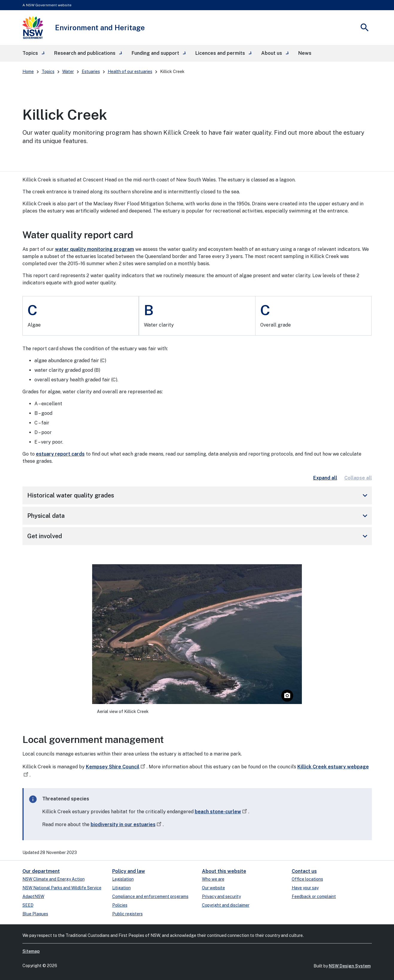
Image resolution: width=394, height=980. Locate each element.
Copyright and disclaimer (226, 905)
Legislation (123, 879)
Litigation (121, 888)
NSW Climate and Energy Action (54, 879)
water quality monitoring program (95, 249)
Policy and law (129, 871)
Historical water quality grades (198, 495)
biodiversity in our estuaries (127, 824)
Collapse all (358, 478)
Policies (120, 905)
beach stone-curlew (222, 812)
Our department (41, 871)
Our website (213, 888)
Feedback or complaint (314, 896)
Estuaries (91, 72)
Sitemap (31, 951)
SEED (28, 905)
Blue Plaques (35, 914)
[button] (34, 53)
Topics (48, 72)
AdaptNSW (33, 896)
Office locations (307, 879)
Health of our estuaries (130, 72)
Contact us (304, 871)
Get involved (198, 536)
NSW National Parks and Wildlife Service (62, 888)
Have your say (305, 888)
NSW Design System (350, 966)
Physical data (198, 516)
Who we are (213, 879)
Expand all (325, 478)
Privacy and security (221, 896)
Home (28, 72)
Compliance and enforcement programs (150, 896)
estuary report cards (60, 454)
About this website (224, 871)
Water (68, 72)
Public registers (127, 914)
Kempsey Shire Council (116, 767)
